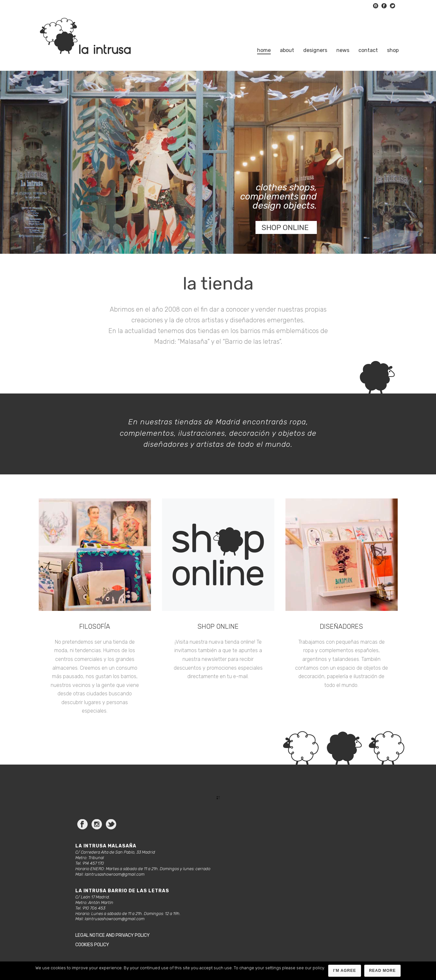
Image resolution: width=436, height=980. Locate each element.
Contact (368, 50)
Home (264, 50)
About (287, 50)
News (343, 50)
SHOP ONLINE (285, 227)
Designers (315, 50)
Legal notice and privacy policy (112, 935)
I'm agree (345, 971)
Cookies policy (92, 945)
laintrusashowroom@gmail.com (115, 874)
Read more (382, 971)
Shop (393, 50)
